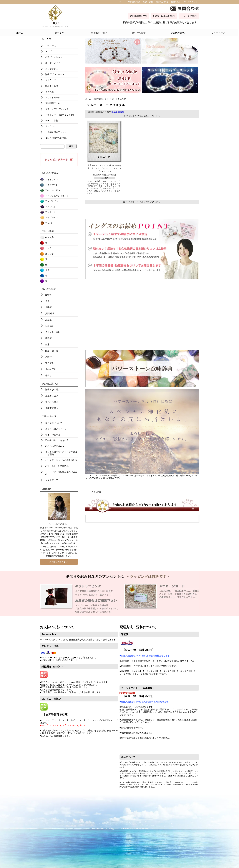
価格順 (114, 112)
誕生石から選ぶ (99, 33)
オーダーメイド (53, 63)
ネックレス (51, 126)
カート (122, 2)
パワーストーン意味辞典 (57, 466)
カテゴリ (60, 33)
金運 (47, 301)
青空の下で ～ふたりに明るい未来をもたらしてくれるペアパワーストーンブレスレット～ (104, 168)
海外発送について (54, 423)
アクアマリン (52, 185)
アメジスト (51, 207)
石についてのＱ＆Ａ (55, 446)
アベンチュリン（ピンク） (58, 196)
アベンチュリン (53, 190)
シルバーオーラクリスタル (116, 99)
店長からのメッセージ (56, 429)
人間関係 (50, 313)
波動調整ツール (53, 103)
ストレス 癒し (53, 332)
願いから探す (139, 33)
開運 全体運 (52, 351)
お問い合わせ (58, 556)
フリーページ (218, 33)
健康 (47, 344)
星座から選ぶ (52, 396)
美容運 (48, 338)
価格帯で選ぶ (52, 408)
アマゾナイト (52, 201)
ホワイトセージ (53, 97)
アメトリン (51, 212)
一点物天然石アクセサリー (58, 132)
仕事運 (48, 307)
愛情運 (48, 295)
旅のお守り (51, 369)
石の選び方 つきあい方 (57, 440)
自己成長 (50, 326)
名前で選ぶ (98, 99)
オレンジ (50, 254)
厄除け (48, 357)
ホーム (20, 33)
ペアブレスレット (54, 57)
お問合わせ (176, 2)
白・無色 (50, 237)
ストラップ (51, 80)
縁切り (48, 375)
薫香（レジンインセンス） (58, 109)
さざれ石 (50, 92)
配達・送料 (148, 2)
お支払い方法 (162, 2)
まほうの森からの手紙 (56, 138)
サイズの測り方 (53, 435)
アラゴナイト (52, 218)
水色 (47, 270)
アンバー (50, 223)
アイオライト (52, 179)
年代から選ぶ (52, 402)
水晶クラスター (53, 86)
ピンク (48, 248)
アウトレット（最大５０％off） (60, 115)
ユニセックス (52, 69)
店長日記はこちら (59, 562)
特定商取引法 (134, 2)
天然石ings (96, 492)
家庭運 (48, 320)
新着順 (121, 112)
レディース (51, 46)
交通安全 (50, 363)
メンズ (48, 51)
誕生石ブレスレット (55, 74)
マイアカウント (191, 2)
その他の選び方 (178, 33)
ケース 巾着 (52, 121)
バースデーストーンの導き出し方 (61, 460)
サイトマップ (52, 480)
